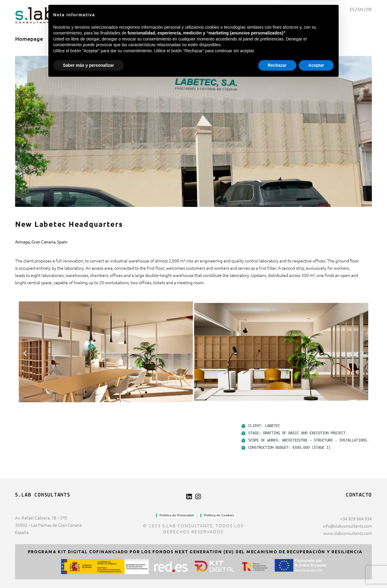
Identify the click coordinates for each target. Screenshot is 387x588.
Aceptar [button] (316, 571)
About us (67, 39)
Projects (101, 39)
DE (369, 9)
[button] (25, 353)
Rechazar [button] (277, 571)
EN (360, 9)
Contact (133, 39)
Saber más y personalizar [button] (88, 571)
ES (352, 9)
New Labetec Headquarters (69, 224)
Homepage (29, 39)
